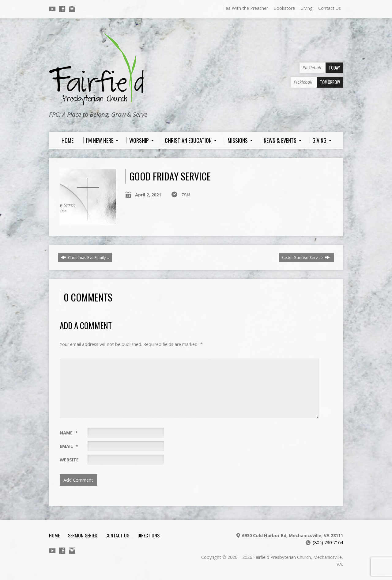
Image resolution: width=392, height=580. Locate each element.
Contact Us (330, 8)
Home (54, 535)
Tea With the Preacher (245, 8)
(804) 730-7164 (328, 542)
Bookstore (284, 8)
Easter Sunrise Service (306, 257)
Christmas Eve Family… (85, 257)
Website (69, 460)
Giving (307, 8)
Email (69, 446)
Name (69, 433)
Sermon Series (83, 535)
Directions (149, 535)
